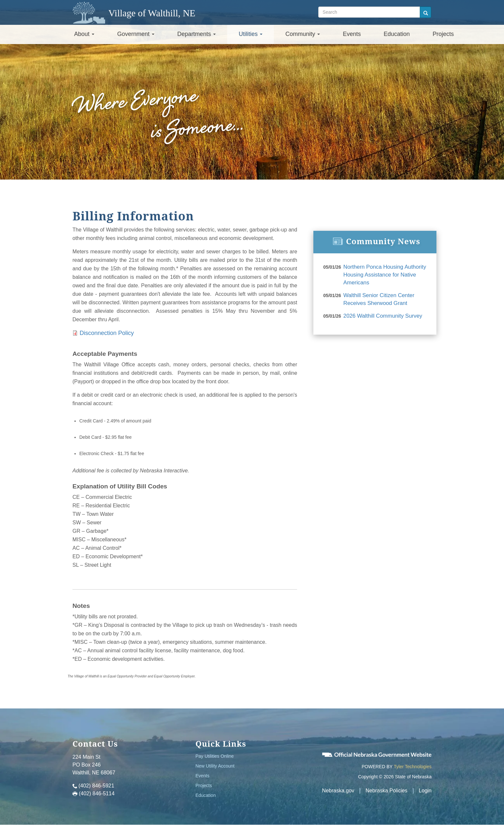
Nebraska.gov (338, 791)
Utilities (251, 34)
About (84, 34)
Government (136, 34)
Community (303, 34)
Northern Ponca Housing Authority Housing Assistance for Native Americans (383, 274)
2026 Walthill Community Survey (381, 314)
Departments (197, 34)
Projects (443, 34)
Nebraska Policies (386, 791)
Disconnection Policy (107, 333)
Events (352, 34)
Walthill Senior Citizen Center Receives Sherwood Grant (377, 298)
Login (425, 791)
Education (397, 34)
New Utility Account (215, 766)
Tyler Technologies (413, 767)
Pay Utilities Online (215, 756)
